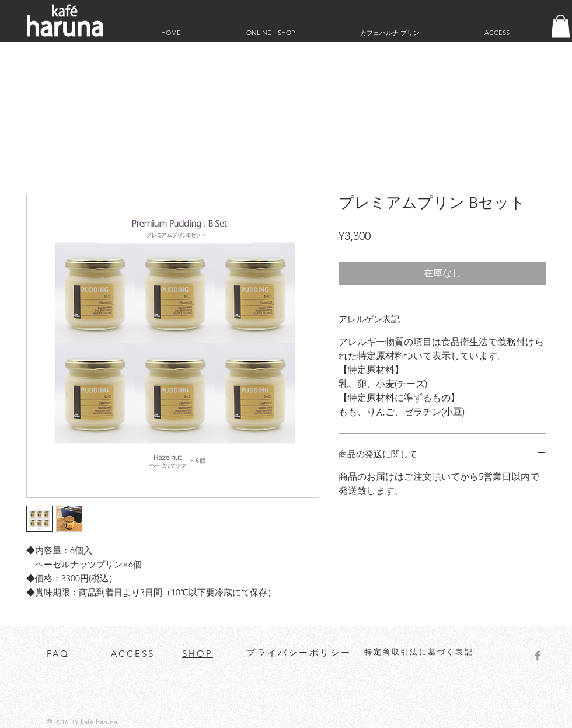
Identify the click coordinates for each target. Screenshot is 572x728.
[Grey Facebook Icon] (538, 656)
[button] (561, 26)
